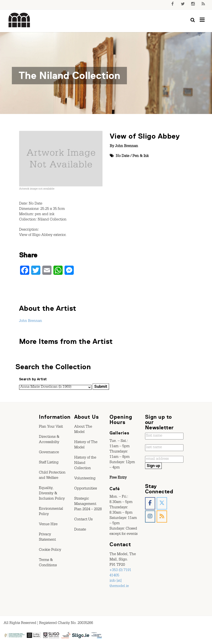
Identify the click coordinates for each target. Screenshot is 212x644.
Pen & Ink (141, 156)
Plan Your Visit (51, 427)
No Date (123, 156)
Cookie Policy (50, 550)
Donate (80, 530)
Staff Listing (49, 463)
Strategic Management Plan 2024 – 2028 (88, 504)
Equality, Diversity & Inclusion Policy (52, 494)
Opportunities (86, 489)
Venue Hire (48, 525)
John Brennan (127, 147)
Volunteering (85, 479)
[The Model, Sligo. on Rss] (162, 517)
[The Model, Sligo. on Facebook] (150, 503)
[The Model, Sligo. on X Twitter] (162, 503)
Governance (49, 453)
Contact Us (83, 520)
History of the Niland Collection (85, 463)
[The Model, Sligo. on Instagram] (150, 517)
